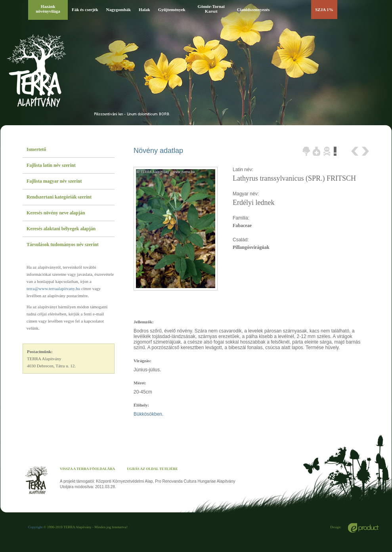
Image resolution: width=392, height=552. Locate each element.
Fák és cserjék (85, 10)
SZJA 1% (324, 10)
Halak (144, 10)
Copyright (35, 527)
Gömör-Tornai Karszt (211, 9)
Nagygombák (119, 10)
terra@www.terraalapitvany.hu (53, 288)
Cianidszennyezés (253, 10)
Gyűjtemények (172, 10)
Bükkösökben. (148, 414)
